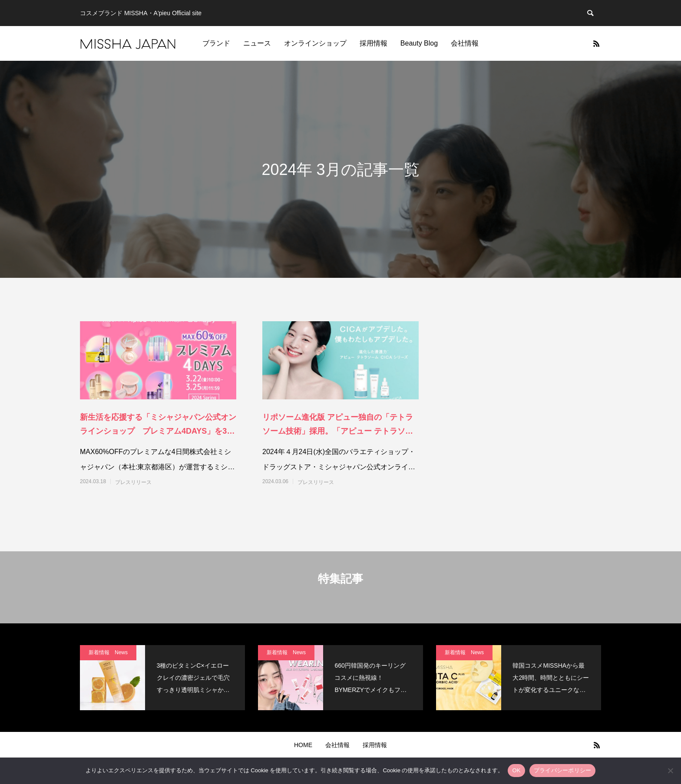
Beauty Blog (419, 43)
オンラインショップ (315, 43)
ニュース (257, 43)
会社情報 (465, 43)
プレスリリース (133, 482)
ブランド (216, 43)
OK (516, 770)
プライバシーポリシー (563, 770)
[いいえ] (670, 771)
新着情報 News (108, 652)
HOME (303, 745)
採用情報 (374, 43)
